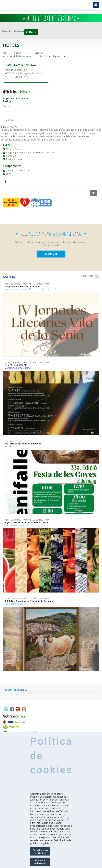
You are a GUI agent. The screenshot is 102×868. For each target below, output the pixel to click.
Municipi (6, 31)
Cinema (27, 368)
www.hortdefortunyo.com (17, 56)
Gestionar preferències (40, 862)
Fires (7, 289)
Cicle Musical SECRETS (16, 365)
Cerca (29, 32)
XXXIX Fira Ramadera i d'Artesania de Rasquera (29, 601)
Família (15, 289)
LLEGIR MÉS (51, 254)
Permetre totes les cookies (40, 851)
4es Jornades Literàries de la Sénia (22, 286)
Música (31, 289)
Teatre (23, 289)
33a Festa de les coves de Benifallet (23, 444)
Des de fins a (27, 284)
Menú (96, 5)
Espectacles (52, 289)
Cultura (41, 289)
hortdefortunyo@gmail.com (51, 56)
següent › (97, 276)
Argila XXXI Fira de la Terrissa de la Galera (26, 522)
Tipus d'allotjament (17, 31)
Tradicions (16, 525)
